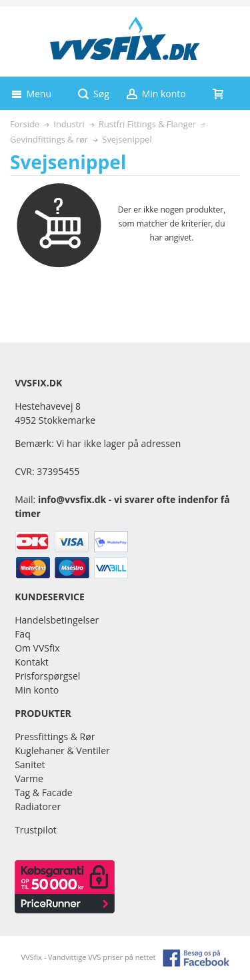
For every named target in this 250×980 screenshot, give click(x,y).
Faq (23, 634)
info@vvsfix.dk (72, 499)
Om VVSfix (37, 648)
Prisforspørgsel (47, 676)
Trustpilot (36, 830)
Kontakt (32, 662)
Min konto (37, 690)
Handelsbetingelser (57, 620)
